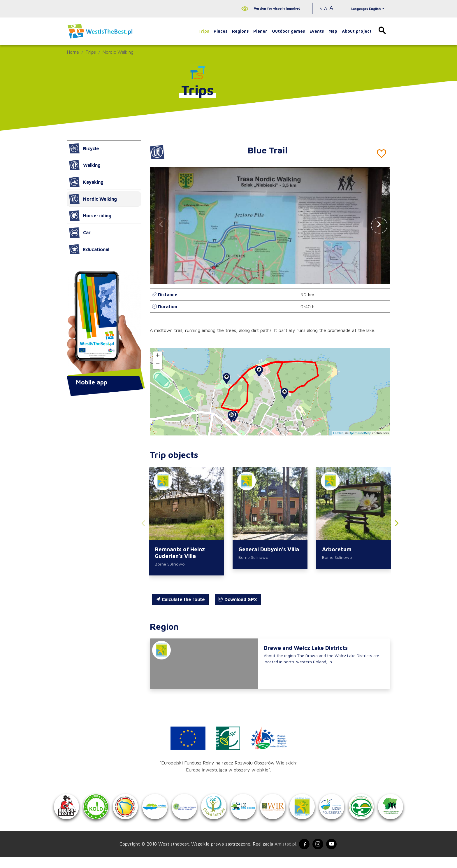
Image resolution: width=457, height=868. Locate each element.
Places (220, 31)
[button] (379, 225)
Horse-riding (90, 216)
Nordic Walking (118, 52)
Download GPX (238, 600)
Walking (85, 165)
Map (333, 31)
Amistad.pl (283, 854)
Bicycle (84, 148)
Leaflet (338, 433)
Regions (240, 31)
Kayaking (86, 182)
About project (357, 31)
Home (73, 52)
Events (317, 31)
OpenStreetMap (360, 433)
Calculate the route (180, 600)
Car (80, 232)
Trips (204, 31)
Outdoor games (288, 31)
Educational (89, 249)
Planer (260, 31)
